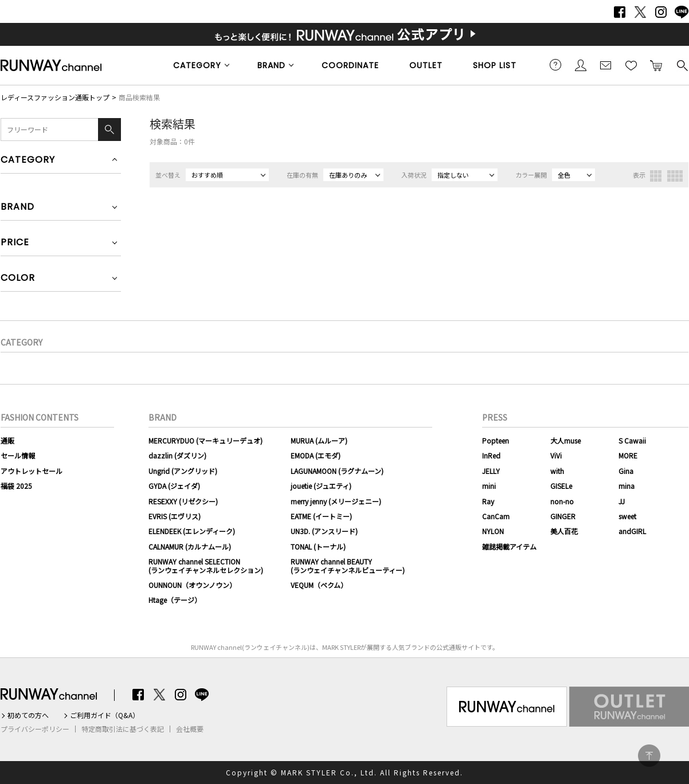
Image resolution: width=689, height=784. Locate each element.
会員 (581, 65)
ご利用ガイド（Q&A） (105, 715)
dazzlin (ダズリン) (177, 455)
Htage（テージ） (175, 600)
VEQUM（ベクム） (319, 585)
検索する (682, 65)
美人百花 (564, 531)
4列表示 (675, 176)
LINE (682, 12)
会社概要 (190, 729)
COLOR (18, 279)
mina (627, 486)
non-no (562, 501)
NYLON (493, 531)
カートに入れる (656, 65)
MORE (628, 455)
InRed (491, 455)
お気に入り (631, 65)
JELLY (491, 471)
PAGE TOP (649, 756)
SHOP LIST (495, 65)
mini (489, 486)
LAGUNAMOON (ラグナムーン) (337, 471)
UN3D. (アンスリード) (324, 531)
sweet (627, 516)
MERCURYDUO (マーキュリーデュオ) (205, 440)
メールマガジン (606, 65)
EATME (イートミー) (321, 516)
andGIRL (632, 531)
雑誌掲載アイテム (509, 546)
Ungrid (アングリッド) (183, 471)
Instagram (661, 12)
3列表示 (656, 176)
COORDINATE (350, 65)
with (557, 471)
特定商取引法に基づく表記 (123, 729)
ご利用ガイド (555, 65)
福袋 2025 (16, 486)
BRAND (271, 65)
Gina (626, 471)
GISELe (561, 486)
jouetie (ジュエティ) (321, 486)
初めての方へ (28, 715)
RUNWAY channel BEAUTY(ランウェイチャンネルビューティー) (348, 565)
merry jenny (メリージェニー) (336, 501)
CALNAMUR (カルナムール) (190, 546)
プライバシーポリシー (35, 729)
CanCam (496, 516)
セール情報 (18, 455)
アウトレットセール (32, 471)
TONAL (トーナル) (318, 546)
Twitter (640, 12)
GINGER (563, 516)
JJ (622, 501)
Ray (488, 501)
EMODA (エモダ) (316, 455)
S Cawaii (632, 440)
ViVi (556, 455)
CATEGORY (197, 65)
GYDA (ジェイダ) (174, 486)
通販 (7, 440)
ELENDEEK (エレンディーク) (192, 531)
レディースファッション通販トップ (55, 97)
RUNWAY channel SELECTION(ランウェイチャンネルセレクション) (206, 565)
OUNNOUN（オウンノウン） (192, 585)
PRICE (15, 243)
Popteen (496, 440)
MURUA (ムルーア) (319, 440)
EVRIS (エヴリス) (175, 516)
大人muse (565, 440)
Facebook (620, 12)
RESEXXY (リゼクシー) (183, 501)
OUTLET (426, 65)
